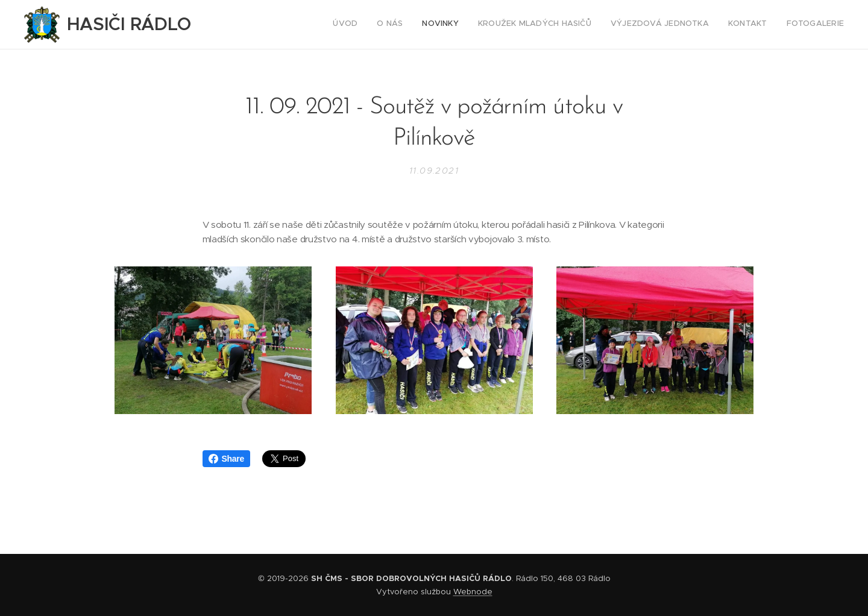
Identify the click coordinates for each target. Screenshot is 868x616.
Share (226, 459)
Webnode (473, 592)
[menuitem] (731, 25)
